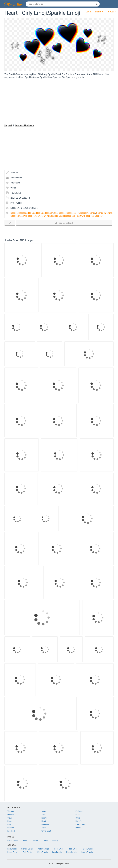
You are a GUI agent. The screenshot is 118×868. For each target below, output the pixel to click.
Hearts (78, 828)
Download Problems (25, 125)
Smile (78, 818)
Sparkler (99, 216)
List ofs (79, 821)
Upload (112, 12)
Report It (8, 125)
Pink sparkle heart (32, 216)
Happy (10, 821)
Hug (9, 824)
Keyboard (79, 811)
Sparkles (36, 213)
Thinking (11, 811)
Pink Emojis (28, 852)
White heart (46, 831)
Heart (44, 821)
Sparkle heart (47, 213)
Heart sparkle (25, 213)
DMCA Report (13, 841)
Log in (89, 12)
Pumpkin (11, 828)
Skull (43, 815)
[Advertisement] (59, 101)
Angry (44, 811)
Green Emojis (59, 849)
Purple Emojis (13, 852)
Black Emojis (72, 852)
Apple (44, 828)
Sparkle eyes (17, 216)
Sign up (99, 12)
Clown (10, 818)
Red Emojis (12, 849)
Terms (45, 841)
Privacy (55, 841)
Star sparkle (60, 213)
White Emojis (42, 852)
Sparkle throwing (104, 213)
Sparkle (14, 213)
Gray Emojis (57, 852)
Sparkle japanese (67, 216)
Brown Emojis (87, 852)
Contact (35, 841)
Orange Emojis (27, 849)
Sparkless (71, 213)
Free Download (64, 223)
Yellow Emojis (43, 849)
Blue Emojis (88, 849)
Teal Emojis (74, 849)
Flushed (11, 815)
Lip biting (45, 818)
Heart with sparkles (85, 216)
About (25, 841)
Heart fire (45, 824)
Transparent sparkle (86, 213)
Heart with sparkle (49, 216)
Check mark (80, 824)
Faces (78, 815)
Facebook (11, 831)
